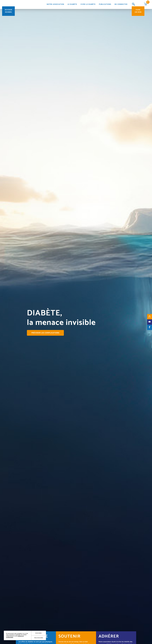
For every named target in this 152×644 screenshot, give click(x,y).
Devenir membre (8, 11)
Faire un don (138, 11)
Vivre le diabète (88, 4)
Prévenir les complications (45, 333)
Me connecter (121, 4)
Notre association (55, 4)
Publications (105, 4)
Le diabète (72, 4)
